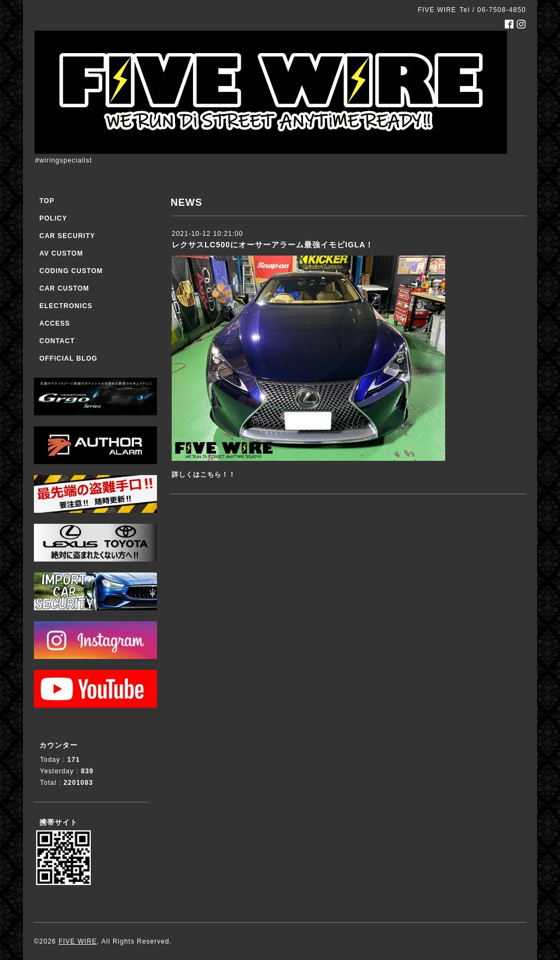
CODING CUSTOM (71, 271)
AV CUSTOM (61, 253)
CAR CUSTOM (64, 288)
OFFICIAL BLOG (68, 358)
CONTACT (57, 341)
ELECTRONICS (66, 306)
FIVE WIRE (78, 941)
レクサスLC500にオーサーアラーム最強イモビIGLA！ (273, 245)
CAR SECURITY (67, 236)
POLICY (53, 218)
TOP (47, 201)
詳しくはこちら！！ (204, 475)
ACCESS (55, 323)
